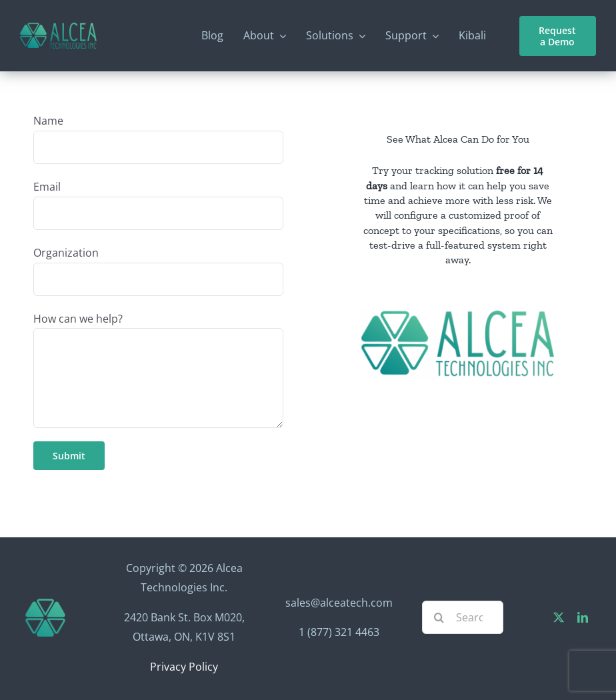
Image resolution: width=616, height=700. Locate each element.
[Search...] (463, 617)
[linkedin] (583, 617)
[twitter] (559, 617)
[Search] (439, 617)
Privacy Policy (184, 667)
